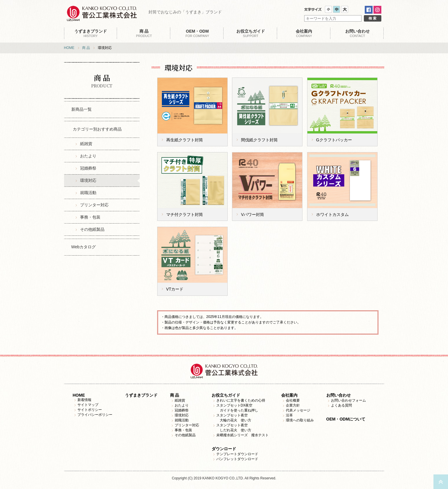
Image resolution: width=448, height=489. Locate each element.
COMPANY (304, 33)
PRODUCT (144, 33)
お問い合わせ (339, 395)
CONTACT (357, 33)
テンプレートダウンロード (237, 454)
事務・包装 (90, 217)
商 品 (86, 48)
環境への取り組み (300, 420)
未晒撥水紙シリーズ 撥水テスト (242, 435)
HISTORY (91, 33)
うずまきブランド (141, 395)
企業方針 (293, 405)
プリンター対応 (94, 205)
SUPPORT (250, 33)
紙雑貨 (86, 144)
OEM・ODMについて (346, 419)
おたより (88, 156)
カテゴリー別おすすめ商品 (97, 129)
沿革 (289, 415)
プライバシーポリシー (95, 415)
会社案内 (289, 395)
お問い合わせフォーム (348, 400)
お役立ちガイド (226, 395)
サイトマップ (88, 405)
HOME (69, 48)
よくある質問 (341, 405)
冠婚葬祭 (88, 168)
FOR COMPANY (197, 33)
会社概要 (293, 400)
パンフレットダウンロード (237, 459)
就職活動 (88, 193)
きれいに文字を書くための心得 (241, 400)
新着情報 (84, 400)
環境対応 (88, 180)
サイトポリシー (90, 410)
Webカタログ (84, 247)
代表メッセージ (298, 410)
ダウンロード (224, 449)
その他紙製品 (92, 229)
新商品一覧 (82, 109)
